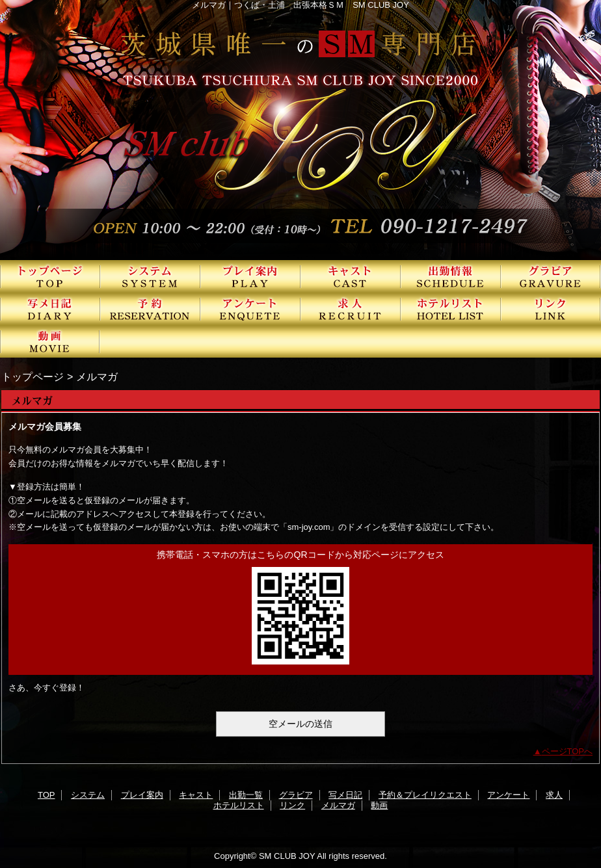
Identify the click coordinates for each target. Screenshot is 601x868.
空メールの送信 (300, 724)
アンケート (250, 309)
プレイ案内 (250, 276)
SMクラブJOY (300, 130)
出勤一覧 (451, 276)
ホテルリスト (451, 309)
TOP (50, 276)
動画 (50, 341)
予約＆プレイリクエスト (150, 309)
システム (150, 276)
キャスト (351, 276)
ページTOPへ (568, 751)
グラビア (551, 276)
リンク (551, 309)
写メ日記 (50, 309)
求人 (351, 309)
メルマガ (338, 805)
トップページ (33, 376)
